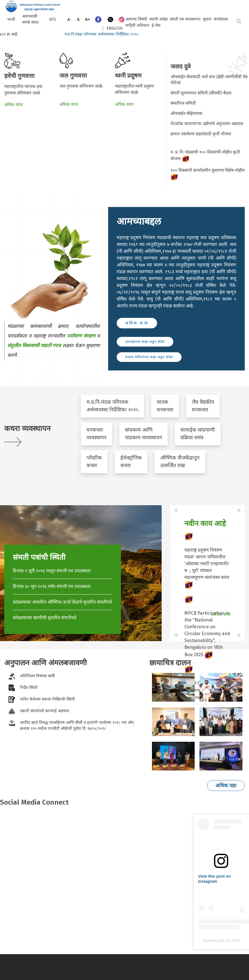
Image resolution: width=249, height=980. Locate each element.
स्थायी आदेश (159, 19)
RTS (53, 19)
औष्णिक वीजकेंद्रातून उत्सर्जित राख (180, 462)
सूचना (207, 19)
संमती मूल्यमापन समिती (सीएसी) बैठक (201, 93)
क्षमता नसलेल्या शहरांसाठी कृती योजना (201, 134)
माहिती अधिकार (137, 25)
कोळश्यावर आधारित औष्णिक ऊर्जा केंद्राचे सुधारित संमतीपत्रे (62, 602)
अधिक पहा (226, 786)
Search (239, 21)
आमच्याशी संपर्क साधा (30, 19)
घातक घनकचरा (165, 406)
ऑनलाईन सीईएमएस (186, 113)
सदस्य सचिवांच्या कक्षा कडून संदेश (149, 357)
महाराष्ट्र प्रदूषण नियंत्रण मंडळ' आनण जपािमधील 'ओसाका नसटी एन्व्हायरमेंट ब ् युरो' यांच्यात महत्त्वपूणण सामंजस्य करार (207, 564)
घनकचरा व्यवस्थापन (96, 434)
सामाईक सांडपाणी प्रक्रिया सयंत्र (198, 434)
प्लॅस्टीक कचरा (94, 462)
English (114, 28)
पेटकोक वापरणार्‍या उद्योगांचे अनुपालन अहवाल (207, 124)
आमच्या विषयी (136, 19)
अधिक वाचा (14, 105)
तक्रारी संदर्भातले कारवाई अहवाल (45, 711)
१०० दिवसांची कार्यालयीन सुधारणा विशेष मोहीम (208, 174)
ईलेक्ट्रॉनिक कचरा (131, 462)
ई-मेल (156, 25)
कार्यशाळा (221, 19)
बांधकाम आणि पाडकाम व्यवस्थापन (143, 434)
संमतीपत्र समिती (183, 103)
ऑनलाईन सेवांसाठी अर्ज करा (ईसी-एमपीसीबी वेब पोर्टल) (209, 80)
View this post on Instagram (214, 879)
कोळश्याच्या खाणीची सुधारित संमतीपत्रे (45, 618)
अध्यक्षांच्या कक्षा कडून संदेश (145, 342)
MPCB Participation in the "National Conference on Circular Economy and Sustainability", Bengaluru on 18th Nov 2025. (207, 634)
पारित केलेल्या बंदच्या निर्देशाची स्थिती (47, 699)
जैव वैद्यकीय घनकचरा (203, 406)
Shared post (214, 940)
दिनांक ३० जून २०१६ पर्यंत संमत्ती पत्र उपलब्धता (52, 586)
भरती (11, 19)
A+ (88, 19)
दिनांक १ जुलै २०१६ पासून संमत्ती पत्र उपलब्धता (52, 571)
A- (69, 19)
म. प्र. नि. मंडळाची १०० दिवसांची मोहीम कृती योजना (205, 156)
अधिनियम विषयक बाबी (37, 676)
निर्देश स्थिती (29, 687)
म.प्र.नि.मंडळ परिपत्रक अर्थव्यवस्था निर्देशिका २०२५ (108, 34)
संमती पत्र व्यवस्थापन (185, 19)
